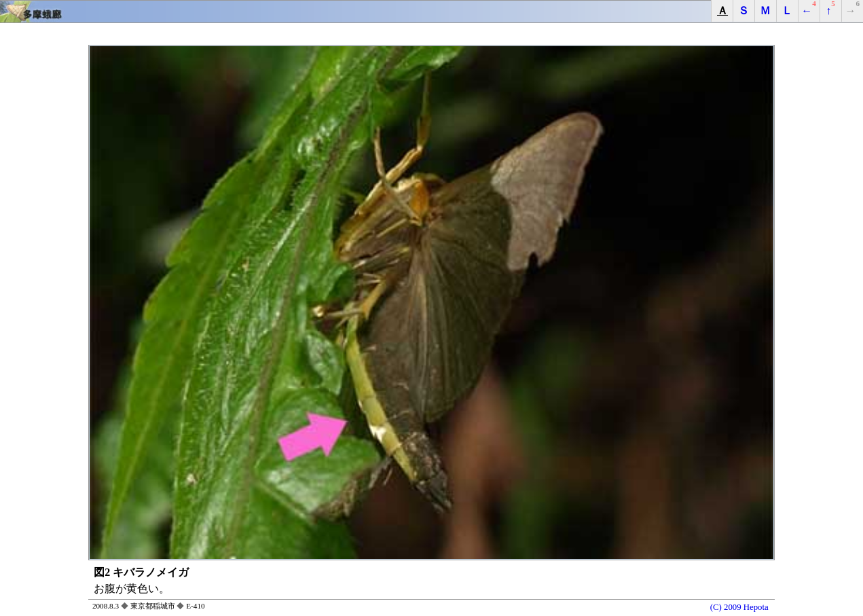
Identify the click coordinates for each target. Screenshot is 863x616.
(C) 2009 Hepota (739, 607)
